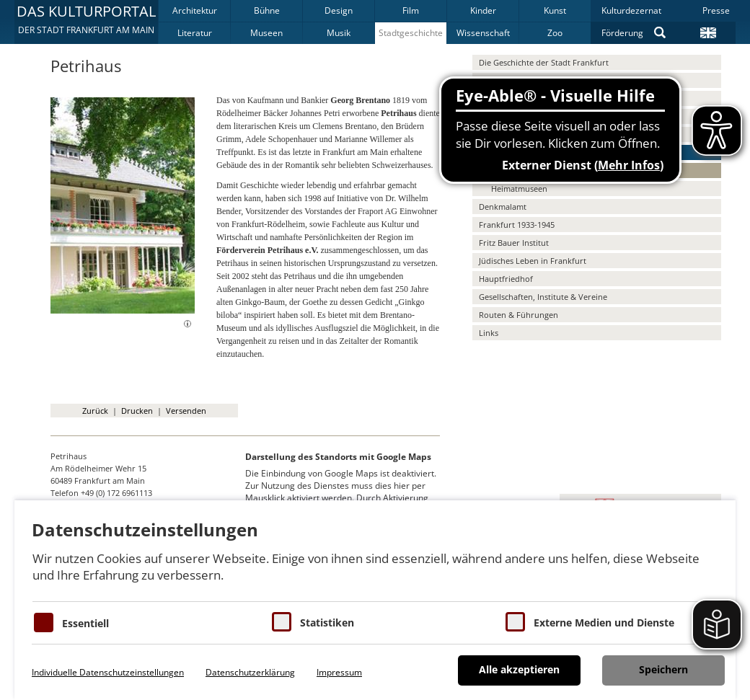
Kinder (483, 10)
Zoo (555, 33)
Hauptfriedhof (506, 279)
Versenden (186, 411)
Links (489, 333)
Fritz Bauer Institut (514, 243)
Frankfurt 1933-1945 (517, 225)
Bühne (267, 10)
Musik (339, 33)
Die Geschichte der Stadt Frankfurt (544, 62)
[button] (86, 22)
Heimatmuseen (519, 189)
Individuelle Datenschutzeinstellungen (108, 672)
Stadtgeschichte (411, 33)
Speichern (663, 669)
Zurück (95, 411)
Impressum (339, 672)
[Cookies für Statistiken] (282, 622)
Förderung (622, 33)
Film (411, 10)
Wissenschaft (483, 33)
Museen (266, 33)
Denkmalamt (503, 207)
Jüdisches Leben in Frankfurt (533, 261)
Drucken (137, 411)
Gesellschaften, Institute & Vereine (543, 297)
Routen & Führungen (519, 315)
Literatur (195, 33)
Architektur (195, 10)
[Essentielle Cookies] (44, 623)
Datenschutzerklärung (250, 672)
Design (339, 10)
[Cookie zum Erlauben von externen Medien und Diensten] (515, 622)
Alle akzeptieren (519, 669)
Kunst (555, 10)
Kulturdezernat (631, 10)
